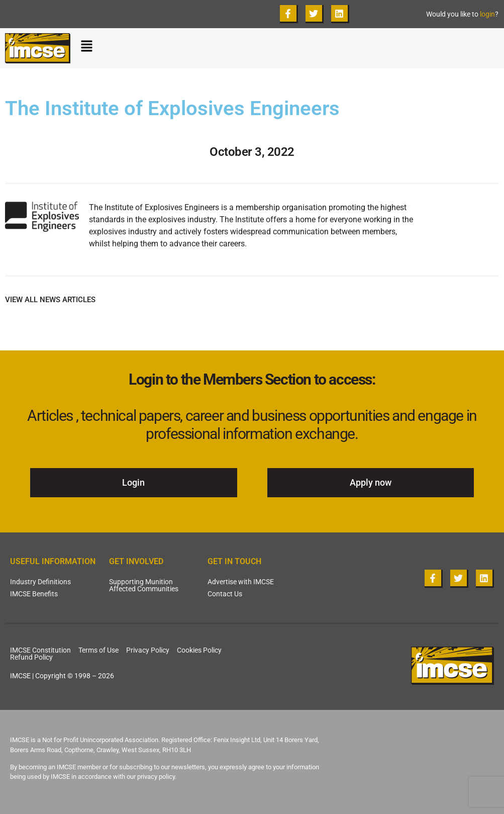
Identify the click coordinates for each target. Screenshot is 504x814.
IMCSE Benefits (34, 594)
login (487, 14)
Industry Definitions (40, 582)
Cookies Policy (199, 650)
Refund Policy (31, 657)
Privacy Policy (148, 650)
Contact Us (225, 594)
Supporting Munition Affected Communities (144, 585)
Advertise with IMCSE (241, 582)
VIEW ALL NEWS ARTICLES (50, 300)
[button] (290, 48)
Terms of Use (98, 650)
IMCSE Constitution (40, 650)
